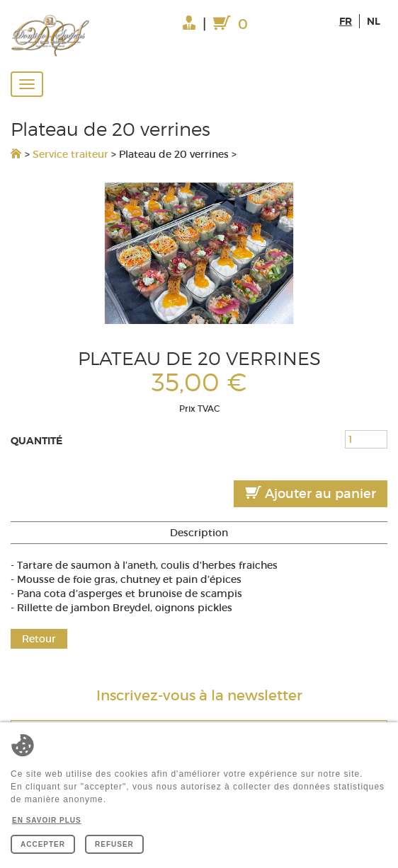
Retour (39, 639)
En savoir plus (47, 820)
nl (374, 21)
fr (346, 21)
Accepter (43, 844)
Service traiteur (70, 154)
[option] (199, 253)
